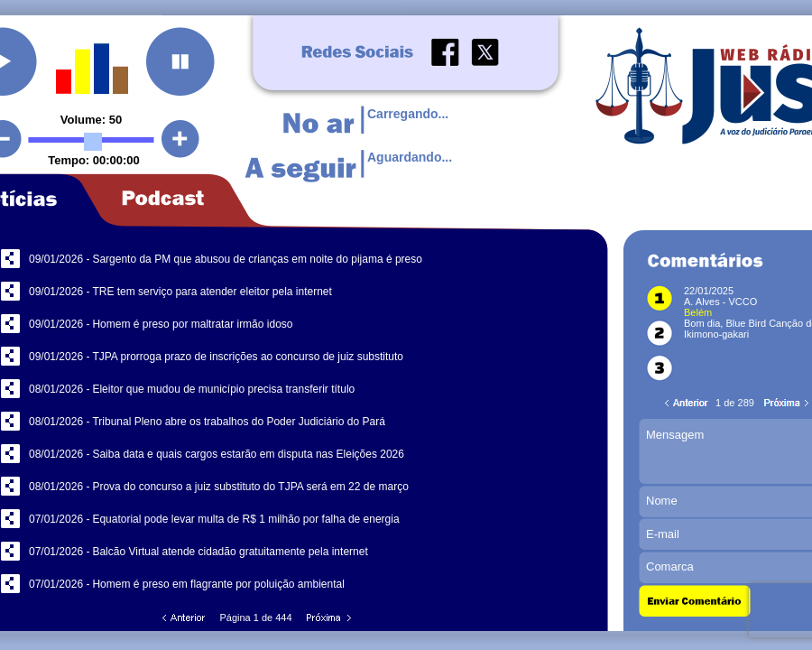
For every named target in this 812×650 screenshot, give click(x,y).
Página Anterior (185, 619)
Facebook (445, 52)
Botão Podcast (175, 200)
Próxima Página (328, 619)
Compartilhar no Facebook (10, 259)
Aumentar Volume (180, 139)
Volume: (85, 120)
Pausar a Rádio (180, 61)
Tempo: (70, 160)
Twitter (485, 52)
